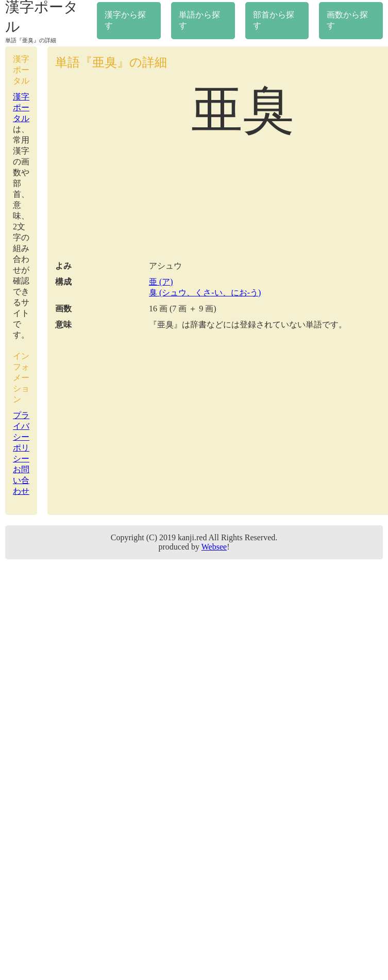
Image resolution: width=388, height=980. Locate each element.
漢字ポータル (21, 107)
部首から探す (274, 20)
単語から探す (199, 20)
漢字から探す (125, 20)
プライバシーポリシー (21, 437)
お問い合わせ (21, 480)
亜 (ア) (161, 282)
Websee (214, 547)
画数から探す (347, 20)
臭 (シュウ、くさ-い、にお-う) (205, 293)
